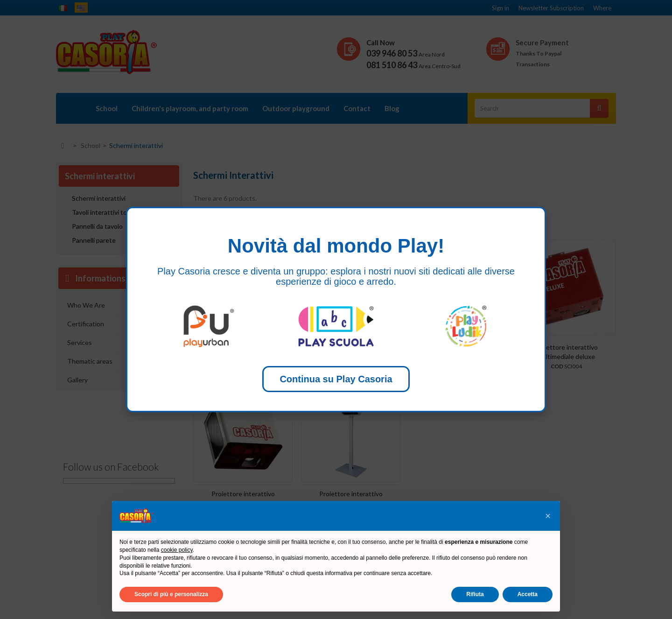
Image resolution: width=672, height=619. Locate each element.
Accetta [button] (528, 594)
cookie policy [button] (177, 550)
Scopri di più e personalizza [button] (171, 594)
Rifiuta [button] (475, 594)
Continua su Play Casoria (336, 379)
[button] (548, 516)
